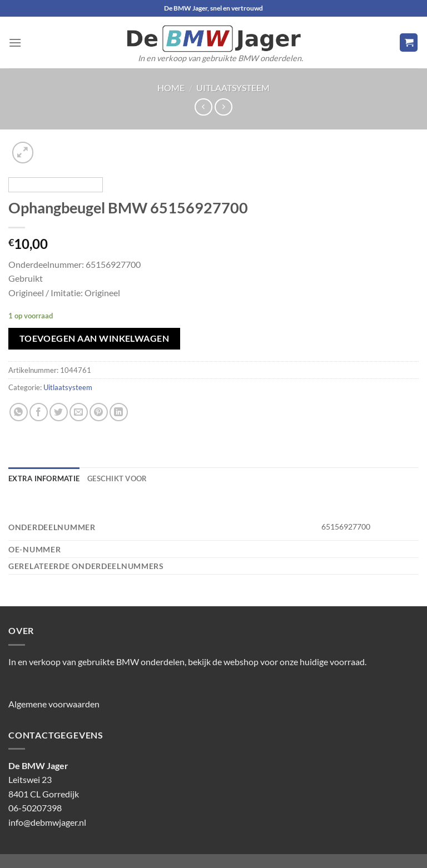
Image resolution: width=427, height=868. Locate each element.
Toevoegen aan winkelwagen (95, 338)
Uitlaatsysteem (233, 88)
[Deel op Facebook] (39, 412)
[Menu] (15, 43)
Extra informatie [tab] (44, 478)
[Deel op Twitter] (59, 412)
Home (171, 88)
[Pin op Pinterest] (99, 412)
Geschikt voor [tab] (117, 478)
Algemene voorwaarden (54, 704)
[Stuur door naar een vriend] (79, 412)
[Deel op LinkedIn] (119, 412)
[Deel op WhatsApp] (19, 412)
